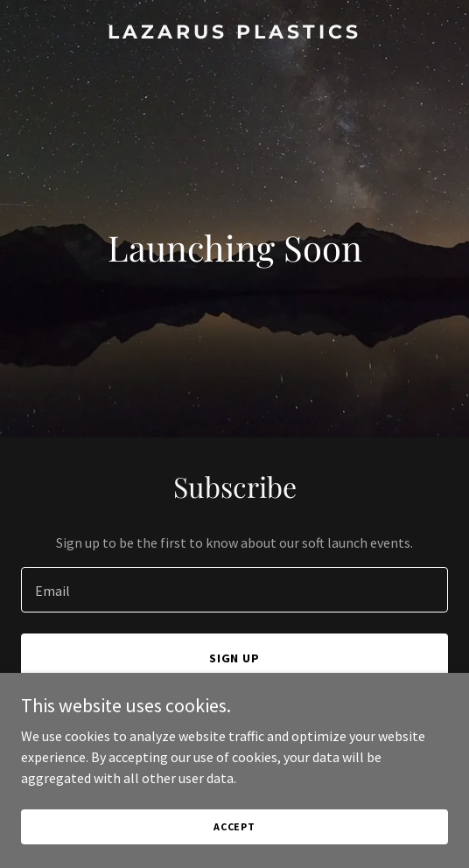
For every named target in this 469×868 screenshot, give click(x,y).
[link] (234, 33)
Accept (234, 826)
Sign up (235, 658)
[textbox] (234, 590)
